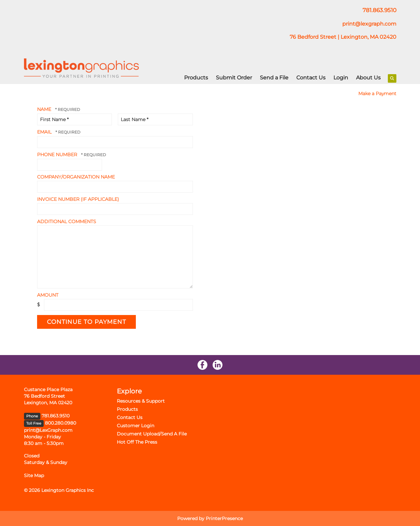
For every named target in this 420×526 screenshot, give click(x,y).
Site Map (34, 475)
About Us (368, 78)
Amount (48, 295)
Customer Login (136, 426)
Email (45, 132)
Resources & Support (141, 401)
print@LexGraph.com (48, 430)
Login (341, 78)
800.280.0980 (61, 423)
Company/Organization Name (76, 177)
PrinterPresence (224, 518)
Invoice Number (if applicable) (78, 199)
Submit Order (234, 78)
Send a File (274, 78)
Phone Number (58, 155)
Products (196, 78)
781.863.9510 (56, 416)
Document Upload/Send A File (152, 434)
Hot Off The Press (137, 442)
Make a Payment (377, 94)
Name (45, 109)
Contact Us (311, 78)
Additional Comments (67, 221)
